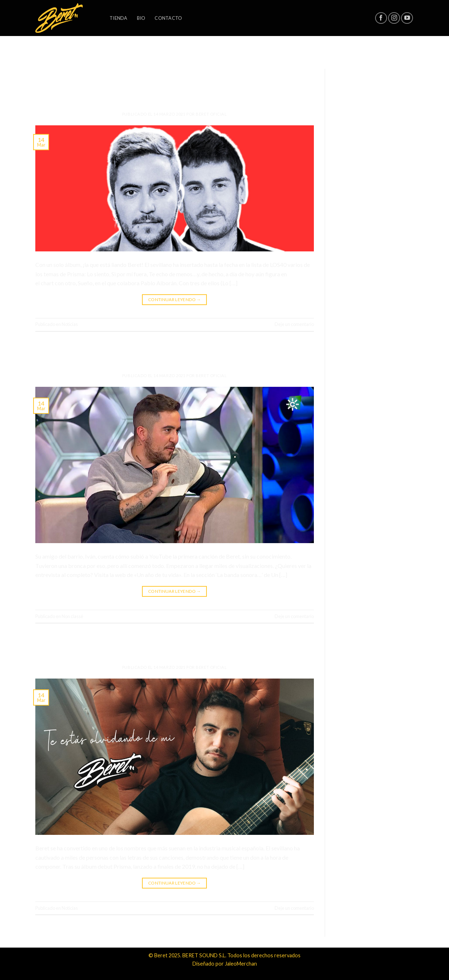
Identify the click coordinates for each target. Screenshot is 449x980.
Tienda (119, 18)
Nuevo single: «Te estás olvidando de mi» (174, 646)
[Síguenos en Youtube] (407, 18)
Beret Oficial (211, 114)
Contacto (168, 18)
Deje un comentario (294, 324)
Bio (141, 18)
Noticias (174, 71)
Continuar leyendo (175, 299)
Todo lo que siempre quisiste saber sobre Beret (175, 354)
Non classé (175, 344)
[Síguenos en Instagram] (394, 18)
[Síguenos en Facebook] (381, 18)
